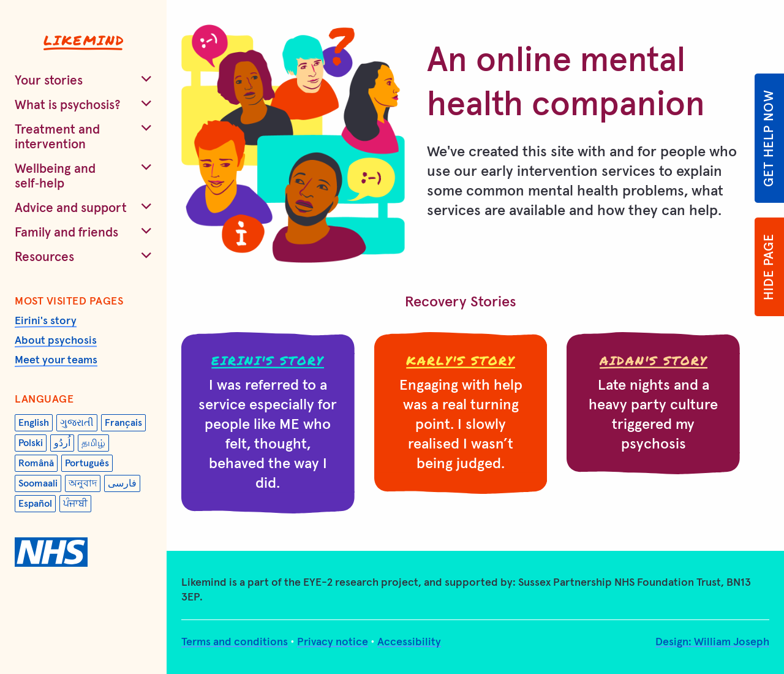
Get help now (769, 138)
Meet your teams (56, 360)
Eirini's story (46, 321)
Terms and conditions (235, 642)
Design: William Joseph (712, 642)
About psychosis (56, 341)
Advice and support (71, 208)
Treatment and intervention (57, 137)
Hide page (769, 267)
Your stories (49, 81)
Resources (44, 257)
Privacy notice (333, 642)
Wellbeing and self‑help (55, 176)
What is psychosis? (68, 105)
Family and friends (66, 233)
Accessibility (409, 642)
